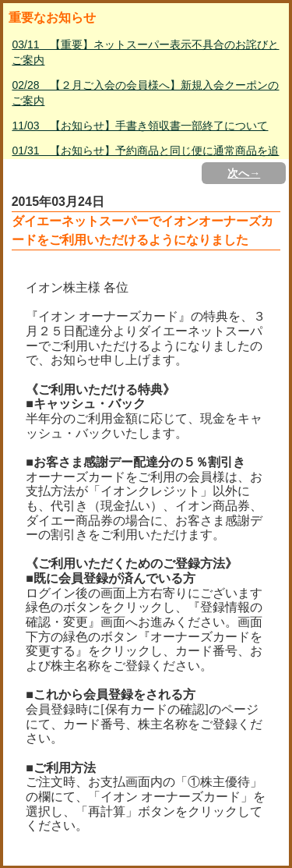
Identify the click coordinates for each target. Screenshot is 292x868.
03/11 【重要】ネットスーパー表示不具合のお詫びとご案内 (145, 52)
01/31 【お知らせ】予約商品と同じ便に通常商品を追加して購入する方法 (145, 158)
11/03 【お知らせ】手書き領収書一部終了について (140, 126)
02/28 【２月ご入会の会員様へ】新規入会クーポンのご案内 (145, 93)
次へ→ (244, 173)
